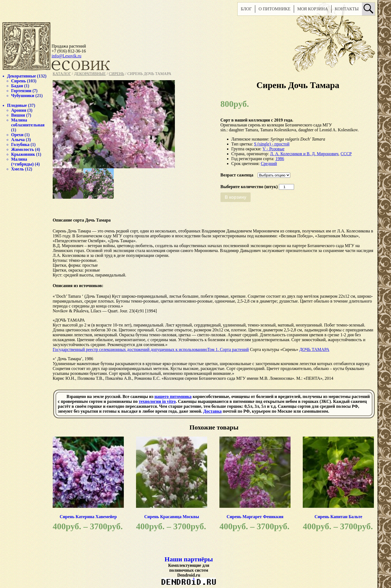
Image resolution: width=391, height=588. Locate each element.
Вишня (18, 115)
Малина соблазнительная (28, 122)
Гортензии (21, 91)
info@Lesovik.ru (66, 56)
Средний (269, 164)
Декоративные (90, 74)
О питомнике (275, 9)
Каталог (62, 74)
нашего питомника (173, 396)
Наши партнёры (189, 559)
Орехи (17, 135)
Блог (246, 9)
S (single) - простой (272, 144)
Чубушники (23, 96)
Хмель (18, 169)
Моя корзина (313, 9)
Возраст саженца (237, 175)
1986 (280, 159)
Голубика (20, 144)
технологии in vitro (157, 401)
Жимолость (23, 149)
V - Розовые (274, 149)
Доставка (213, 411)
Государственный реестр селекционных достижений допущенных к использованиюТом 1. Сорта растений (151, 349)
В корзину (236, 197)
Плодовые (17, 105)
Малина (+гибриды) (22, 162)
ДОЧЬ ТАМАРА (314, 349)
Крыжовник (23, 154)
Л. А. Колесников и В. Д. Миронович (304, 154)
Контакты (347, 9)
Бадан (17, 86)
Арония (19, 110)
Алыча (18, 140)
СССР (346, 154)
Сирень (117, 74)
